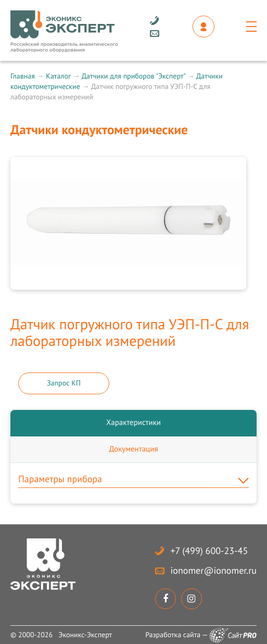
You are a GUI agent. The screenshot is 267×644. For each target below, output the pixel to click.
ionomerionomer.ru (214, 570)
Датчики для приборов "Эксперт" (133, 76)
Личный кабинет (204, 27)
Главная (23, 76)
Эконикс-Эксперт (85, 635)
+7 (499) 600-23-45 (209, 551)
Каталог (58, 76)
